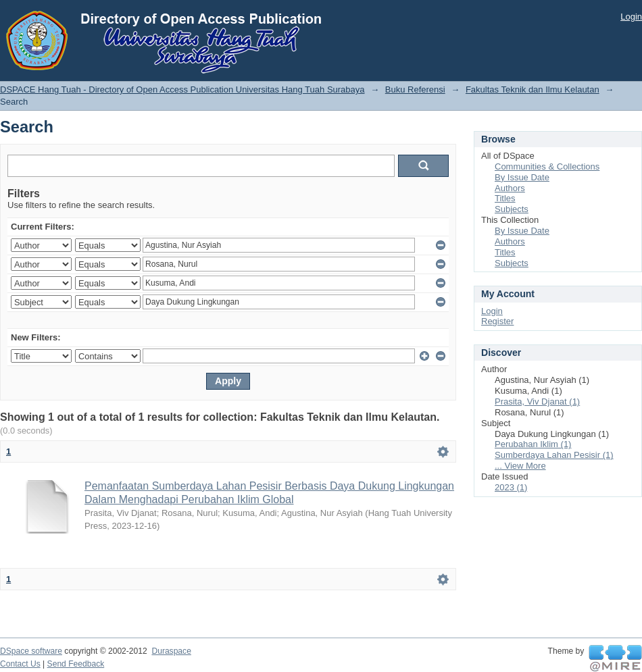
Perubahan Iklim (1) (533, 444)
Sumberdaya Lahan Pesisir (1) (554, 455)
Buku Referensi (415, 89)
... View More (520, 466)
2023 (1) (511, 487)
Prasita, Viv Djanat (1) (537, 402)
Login (631, 17)
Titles (505, 198)
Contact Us (20, 664)
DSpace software (31, 651)
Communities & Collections (547, 166)
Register (497, 321)
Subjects (512, 209)
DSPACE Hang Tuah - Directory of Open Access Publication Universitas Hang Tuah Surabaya (182, 89)
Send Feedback (76, 664)
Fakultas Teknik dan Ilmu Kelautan (533, 89)
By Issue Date (522, 177)
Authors (510, 188)
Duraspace (171, 651)
